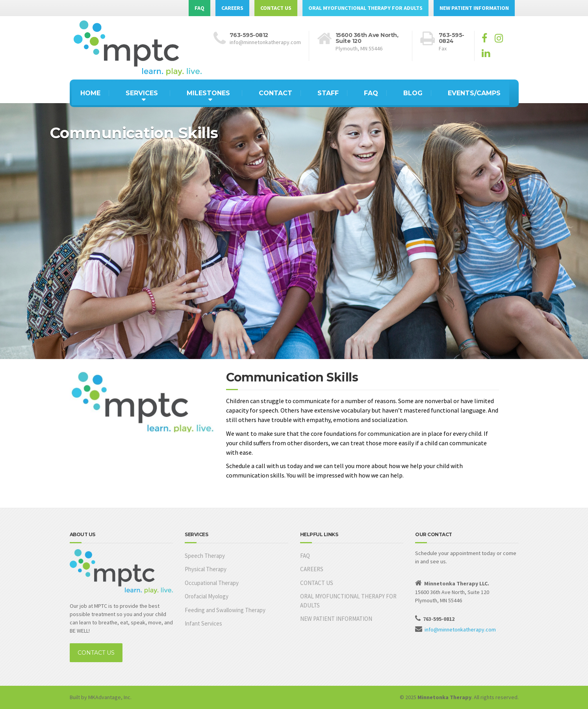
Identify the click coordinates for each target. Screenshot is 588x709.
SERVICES (142, 93)
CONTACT (275, 93)
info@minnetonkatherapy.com (460, 629)
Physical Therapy (206, 569)
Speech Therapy (205, 556)
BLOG (413, 93)
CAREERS (232, 8)
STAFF (328, 93)
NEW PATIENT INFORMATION (474, 8)
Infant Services (203, 623)
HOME (90, 93)
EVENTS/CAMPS (474, 93)
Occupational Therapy (212, 583)
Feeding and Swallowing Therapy (225, 610)
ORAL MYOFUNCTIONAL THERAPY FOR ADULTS (365, 8)
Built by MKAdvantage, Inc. (101, 697)
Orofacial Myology (207, 596)
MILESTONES (208, 93)
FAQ (199, 8)
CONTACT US (276, 8)
